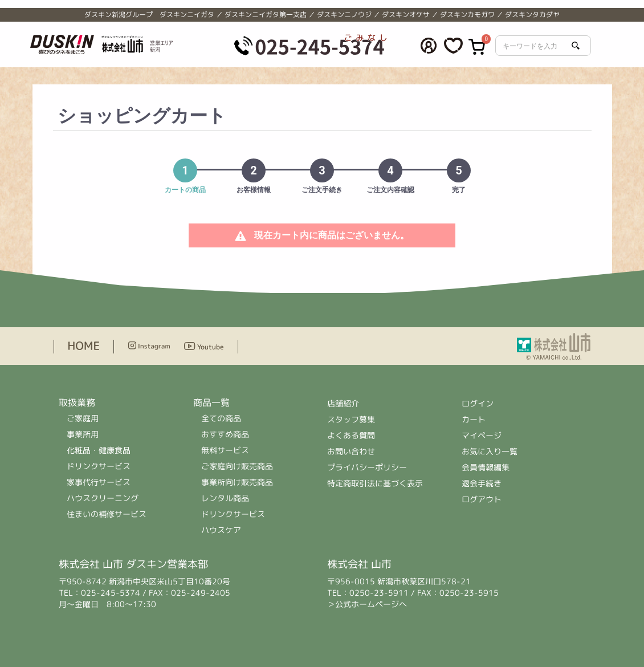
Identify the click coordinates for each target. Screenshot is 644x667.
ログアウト (482, 499)
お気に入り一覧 (490, 451)
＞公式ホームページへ (367, 604)
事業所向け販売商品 (237, 482)
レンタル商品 (225, 498)
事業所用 (83, 434)
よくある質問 (351, 435)
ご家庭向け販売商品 (237, 466)
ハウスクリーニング (103, 498)
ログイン (478, 403)
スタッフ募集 (351, 419)
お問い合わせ (351, 451)
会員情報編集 (486, 467)
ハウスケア (221, 530)
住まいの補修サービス (107, 514)
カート (474, 419)
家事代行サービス (99, 482)
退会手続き (482, 483)
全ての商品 (221, 418)
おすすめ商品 (225, 434)
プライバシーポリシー (367, 467)
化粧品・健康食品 (99, 450)
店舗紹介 (344, 403)
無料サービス (225, 450)
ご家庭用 (83, 418)
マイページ (482, 435)
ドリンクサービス (99, 466)
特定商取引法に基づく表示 (375, 483)
